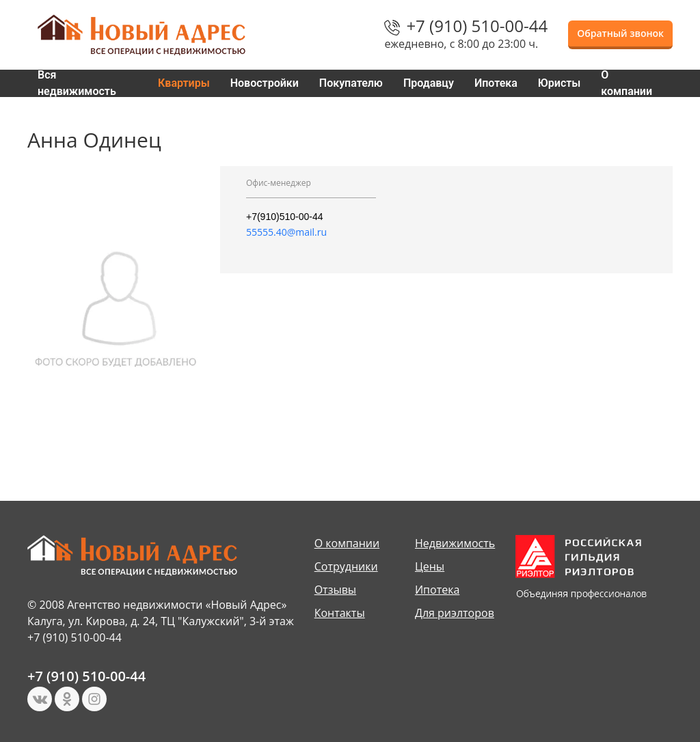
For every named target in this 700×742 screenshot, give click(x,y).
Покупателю (351, 83)
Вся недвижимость (77, 83)
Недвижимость (455, 543)
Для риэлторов (455, 613)
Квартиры (184, 83)
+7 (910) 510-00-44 (477, 26)
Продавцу (429, 83)
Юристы (560, 83)
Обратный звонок (620, 33)
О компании (627, 83)
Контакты (340, 613)
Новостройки (265, 83)
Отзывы (335, 590)
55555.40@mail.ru (286, 232)
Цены (430, 566)
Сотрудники (346, 566)
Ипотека (496, 83)
